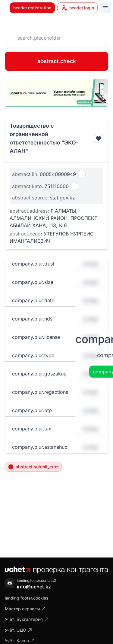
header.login (77, 8)
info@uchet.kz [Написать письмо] (34, 587)
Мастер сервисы (25, 609)
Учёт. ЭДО (19, 630)
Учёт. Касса (20, 641)
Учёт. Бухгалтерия (27, 619)
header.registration (32, 8)
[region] (56, 93)
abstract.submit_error (33, 467)
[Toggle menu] (105, 8)
